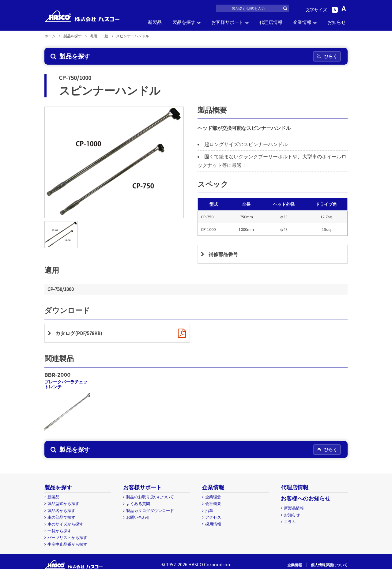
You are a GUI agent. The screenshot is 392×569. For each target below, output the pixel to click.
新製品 (155, 22)
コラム (290, 522)
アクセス (213, 517)
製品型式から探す (63, 504)
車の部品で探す (61, 517)
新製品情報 (294, 508)
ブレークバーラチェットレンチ (66, 384)
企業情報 (302, 22)
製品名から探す (61, 511)
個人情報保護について (329, 565)
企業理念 (213, 497)
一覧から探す (59, 531)
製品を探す (184, 22)
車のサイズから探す (65, 524)
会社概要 (213, 504)
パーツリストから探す (67, 538)
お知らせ (337, 22)
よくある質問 (138, 504)
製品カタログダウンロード (150, 511)
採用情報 (213, 524)
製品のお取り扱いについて (150, 497)
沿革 (209, 511)
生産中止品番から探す (67, 544)
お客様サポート (227, 22)
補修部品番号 (223, 254)
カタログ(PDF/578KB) (79, 333)
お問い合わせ (138, 517)
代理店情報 (271, 22)
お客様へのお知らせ (306, 498)
